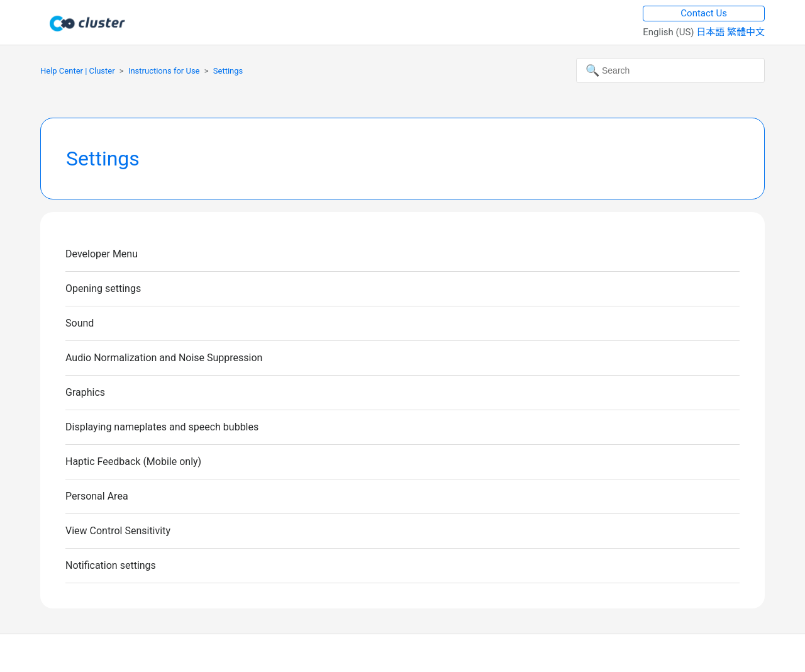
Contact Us (704, 13)
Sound (80, 323)
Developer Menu (102, 254)
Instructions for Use (164, 71)
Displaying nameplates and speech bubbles (162, 427)
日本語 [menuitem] (712, 32)
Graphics (85, 392)
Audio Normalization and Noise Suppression (164, 358)
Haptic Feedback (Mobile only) (133, 462)
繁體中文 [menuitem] (746, 32)
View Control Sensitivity (118, 531)
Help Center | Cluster (78, 71)
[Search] (670, 70)
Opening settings (103, 288)
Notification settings (111, 565)
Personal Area (97, 496)
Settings (228, 71)
